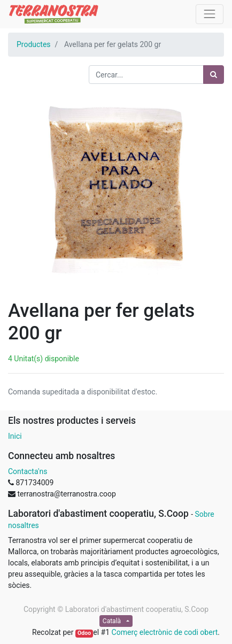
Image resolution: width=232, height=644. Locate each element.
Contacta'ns (28, 471)
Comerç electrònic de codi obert (165, 632)
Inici (15, 436)
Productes (34, 44)
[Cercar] (214, 75)
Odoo (84, 633)
